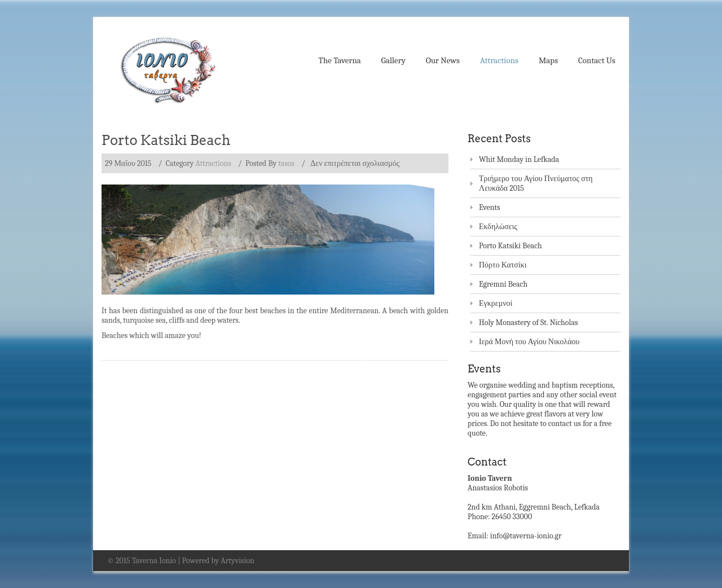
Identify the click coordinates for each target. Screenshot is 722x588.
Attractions (499, 60)
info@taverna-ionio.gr (526, 536)
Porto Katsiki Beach (166, 140)
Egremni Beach (503, 284)
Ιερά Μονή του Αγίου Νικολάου (529, 342)
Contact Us (597, 60)
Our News (443, 60)
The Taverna (340, 60)
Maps (548, 60)
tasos (286, 163)
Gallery (393, 60)
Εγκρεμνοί (496, 303)
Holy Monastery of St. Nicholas (528, 322)
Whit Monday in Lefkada (519, 159)
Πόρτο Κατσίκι (503, 265)
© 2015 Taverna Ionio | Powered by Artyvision (181, 561)
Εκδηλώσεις (498, 227)
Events (490, 207)
